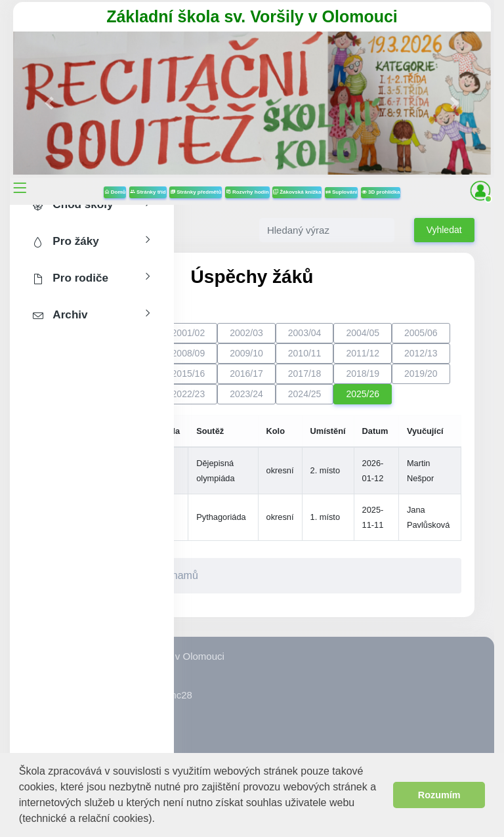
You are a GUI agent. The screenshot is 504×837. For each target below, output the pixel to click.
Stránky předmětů (196, 192)
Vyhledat (444, 230)
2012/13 (421, 353)
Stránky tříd (148, 192)
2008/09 (189, 353)
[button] (160, 820)
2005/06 (421, 333)
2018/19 (363, 374)
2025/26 (363, 394)
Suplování (341, 192)
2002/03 (246, 333)
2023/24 (246, 394)
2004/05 (363, 333)
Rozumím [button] (439, 795)
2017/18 (305, 374)
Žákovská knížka (297, 192)
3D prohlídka (381, 192)
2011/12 (363, 353)
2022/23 (189, 394)
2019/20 (421, 374)
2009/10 (246, 353)
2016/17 (246, 374)
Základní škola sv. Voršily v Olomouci (252, 16)
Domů (115, 192)
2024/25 (305, 394)
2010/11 (305, 353)
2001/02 (189, 333)
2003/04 (305, 333)
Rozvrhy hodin (247, 192)
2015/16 (189, 374)
